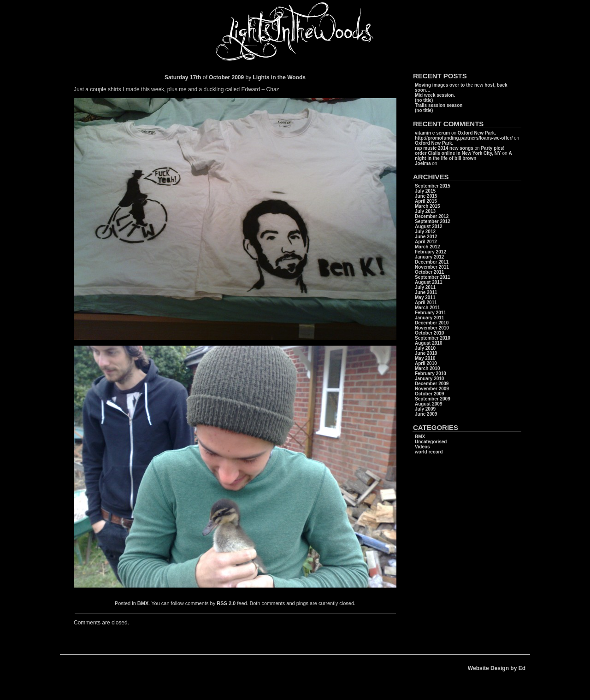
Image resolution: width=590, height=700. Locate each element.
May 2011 (425, 297)
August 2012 (428, 226)
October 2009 (429, 394)
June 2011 (426, 292)
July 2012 (425, 232)
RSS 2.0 (226, 603)
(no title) (424, 100)
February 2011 (431, 313)
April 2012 (426, 242)
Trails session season (439, 105)
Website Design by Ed (497, 668)
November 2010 (432, 328)
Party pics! (493, 148)
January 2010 (429, 379)
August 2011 (428, 282)
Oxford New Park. (477, 133)
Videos (422, 447)
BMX (143, 603)
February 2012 (431, 252)
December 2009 (432, 384)
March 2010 (427, 368)
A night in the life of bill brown (463, 156)
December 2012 (432, 216)
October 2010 (429, 333)
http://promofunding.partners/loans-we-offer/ (464, 138)
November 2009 (432, 389)
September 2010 (433, 338)
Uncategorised (431, 442)
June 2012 (426, 237)
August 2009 (428, 404)
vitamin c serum (432, 133)
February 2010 (431, 374)
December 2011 (432, 262)
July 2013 (425, 211)
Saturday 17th (183, 77)
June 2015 (426, 196)
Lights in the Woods (279, 77)
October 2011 (429, 272)
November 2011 (432, 267)
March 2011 (427, 308)
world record (429, 452)
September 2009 (433, 399)
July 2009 (425, 409)
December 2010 (432, 323)
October (219, 77)
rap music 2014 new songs (444, 148)
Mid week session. (435, 95)
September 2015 (433, 186)
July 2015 (425, 191)
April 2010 (426, 363)
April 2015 (426, 201)
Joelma (423, 163)
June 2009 (426, 414)
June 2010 (426, 353)
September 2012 (433, 221)
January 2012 (429, 257)
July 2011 (425, 287)
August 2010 (428, 343)
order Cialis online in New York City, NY (458, 153)
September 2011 (433, 277)
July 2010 (425, 348)
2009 (238, 77)
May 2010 (425, 358)
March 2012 (427, 247)
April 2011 (426, 303)
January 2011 (429, 318)
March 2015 (427, 206)
